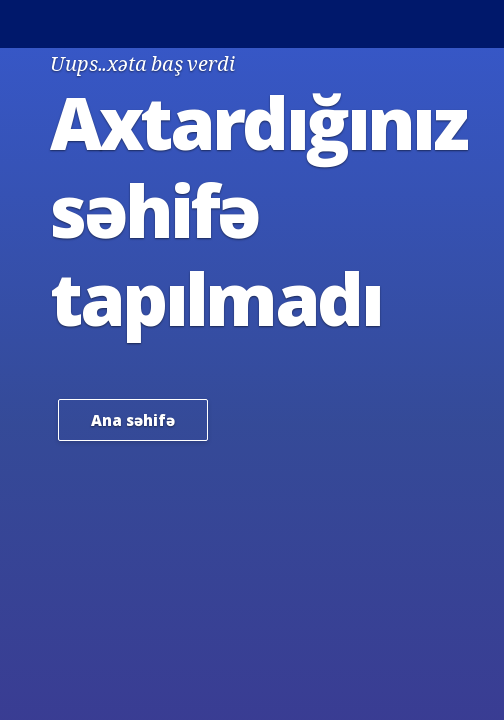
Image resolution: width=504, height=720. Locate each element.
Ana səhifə (133, 420)
